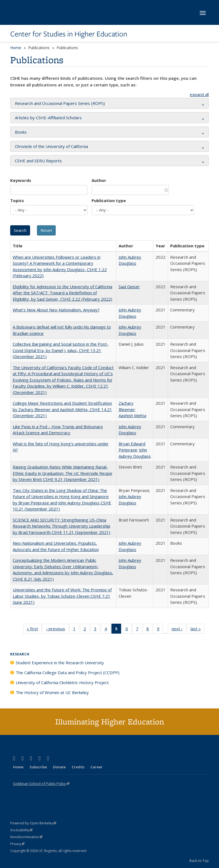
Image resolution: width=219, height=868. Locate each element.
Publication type (109, 200)
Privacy (17, 844)
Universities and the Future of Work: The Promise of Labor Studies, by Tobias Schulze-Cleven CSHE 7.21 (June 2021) (62, 596)
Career (97, 767)
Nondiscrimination (26, 837)
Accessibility (21, 830)
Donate (59, 767)
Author (99, 180)
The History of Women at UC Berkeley (52, 692)
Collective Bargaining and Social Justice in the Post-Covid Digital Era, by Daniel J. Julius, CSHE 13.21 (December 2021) (61, 350)
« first (34, 630)
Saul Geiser (129, 287)
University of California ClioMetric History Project (62, 682)
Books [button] (21, 132)
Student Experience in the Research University (60, 663)
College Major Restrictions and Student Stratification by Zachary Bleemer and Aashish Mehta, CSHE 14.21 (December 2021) (62, 409)
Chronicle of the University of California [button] (51, 146)
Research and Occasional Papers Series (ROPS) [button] (60, 103)
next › (179, 630)
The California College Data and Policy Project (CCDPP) (68, 673)
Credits (78, 767)
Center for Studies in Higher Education (69, 34)
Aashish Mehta (132, 416)
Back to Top (199, 861)
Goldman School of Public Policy (41, 784)
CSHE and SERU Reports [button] (38, 161)
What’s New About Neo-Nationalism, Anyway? (56, 310)
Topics (17, 200)
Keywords (21, 180)
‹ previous (57, 630)
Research (20, 654)
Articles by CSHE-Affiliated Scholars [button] (48, 118)
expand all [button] (199, 94)
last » (197, 630)
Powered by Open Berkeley (33, 823)
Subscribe (38, 767)
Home (16, 48)
